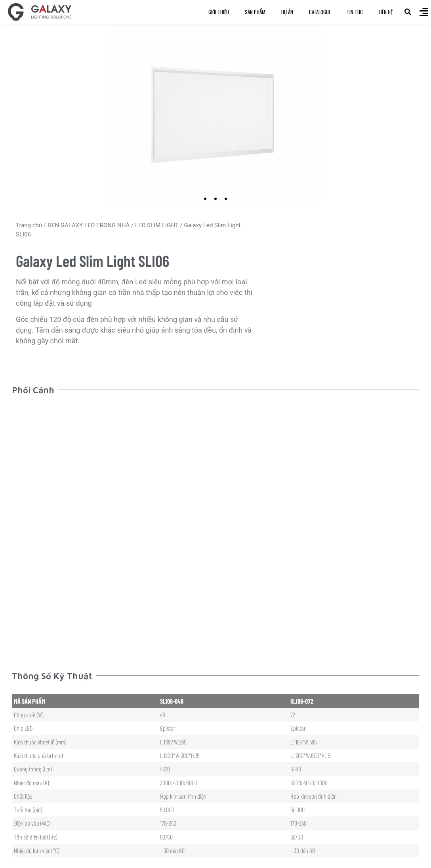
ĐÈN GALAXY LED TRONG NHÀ (89, 225)
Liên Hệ (386, 12)
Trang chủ (29, 225)
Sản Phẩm (255, 12)
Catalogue (320, 12)
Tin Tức (355, 12)
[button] (408, 12)
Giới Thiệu (219, 12)
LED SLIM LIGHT (157, 225)
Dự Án (287, 12)
